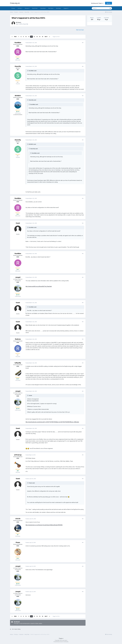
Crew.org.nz (15, 3)
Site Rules (58, 8)
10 (26, 37)
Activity (20, 8)
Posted (31, 43)
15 (40, 37)
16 (42, 37)
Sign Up (109, 3)
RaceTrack (35, 8)
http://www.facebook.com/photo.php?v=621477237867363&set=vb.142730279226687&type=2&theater (52, 422)
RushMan (18, 43)
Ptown (18, 542)
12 (31, 37)
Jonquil (18, 277)
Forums (13, 8)
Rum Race (51, 8)
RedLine (18, 339)
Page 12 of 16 (56, 37)
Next (46, 37)
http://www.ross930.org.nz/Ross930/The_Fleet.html (39, 286)
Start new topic (80, 30)
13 (34, 37)
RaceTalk (26, 24)
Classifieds (43, 8)
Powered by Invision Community (61, 642)
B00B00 (18, 96)
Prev (15, 37)
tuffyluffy (18, 363)
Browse (27, 8)
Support (66, 8)
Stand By (18, 66)
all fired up (18, 455)
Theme (61, 638)
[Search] (100, 8)
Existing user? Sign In (97, 3)
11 (29, 37)
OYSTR (18, 519)
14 (37, 37)
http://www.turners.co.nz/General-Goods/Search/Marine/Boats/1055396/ (44, 525)
